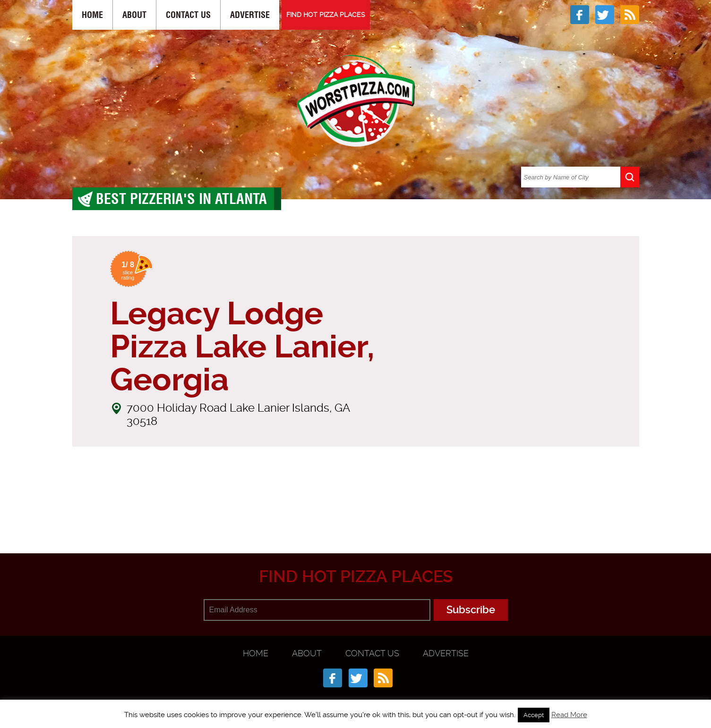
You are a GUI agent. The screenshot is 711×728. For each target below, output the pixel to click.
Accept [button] (534, 715)
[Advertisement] (356, 507)
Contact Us (188, 15)
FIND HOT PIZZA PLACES (326, 15)
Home (92, 15)
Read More (569, 715)
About (134, 15)
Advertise (250, 15)
